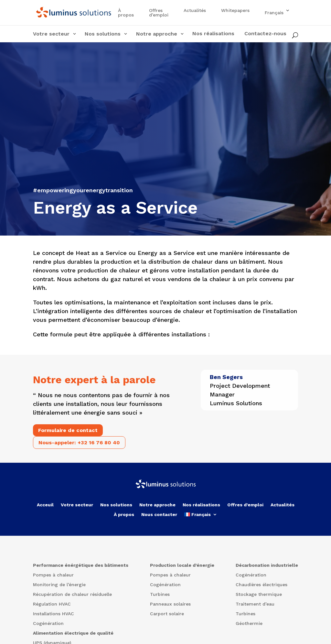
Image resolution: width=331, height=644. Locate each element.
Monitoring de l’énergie (59, 585)
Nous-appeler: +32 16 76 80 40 (79, 443)
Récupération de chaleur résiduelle (72, 594)
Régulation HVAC (52, 604)
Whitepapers (235, 11)
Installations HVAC (53, 614)
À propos (126, 13)
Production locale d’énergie (182, 565)
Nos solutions (116, 505)
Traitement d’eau (255, 604)
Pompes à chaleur (53, 575)
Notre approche (157, 505)
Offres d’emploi (159, 13)
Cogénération (48, 623)
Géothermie (249, 623)
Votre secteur (77, 505)
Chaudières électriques (262, 585)
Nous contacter (159, 515)
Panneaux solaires (170, 604)
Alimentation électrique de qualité (73, 633)
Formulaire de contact (68, 430)
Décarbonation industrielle (267, 565)
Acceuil (45, 505)
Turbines (160, 594)
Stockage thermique (259, 594)
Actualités (195, 11)
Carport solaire (167, 614)
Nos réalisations (201, 505)
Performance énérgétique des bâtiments (81, 565)
